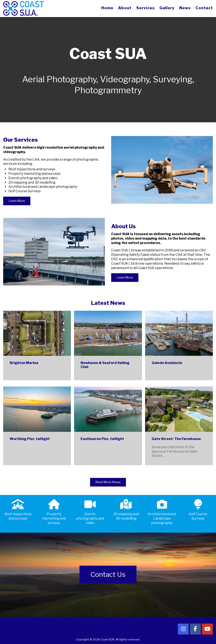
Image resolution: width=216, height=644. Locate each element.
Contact (204, 8)
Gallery (167, 8)
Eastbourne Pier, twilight (102, 439)
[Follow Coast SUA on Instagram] (183, 629)
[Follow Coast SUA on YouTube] (207, 629)
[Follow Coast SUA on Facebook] (195, 629)
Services (145, 8)
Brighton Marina (24, 363)
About (125, 8)
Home (107, 8)
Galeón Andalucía (167, 363)
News (185, 8)
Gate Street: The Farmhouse (176, 439)
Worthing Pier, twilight (30, 439)
